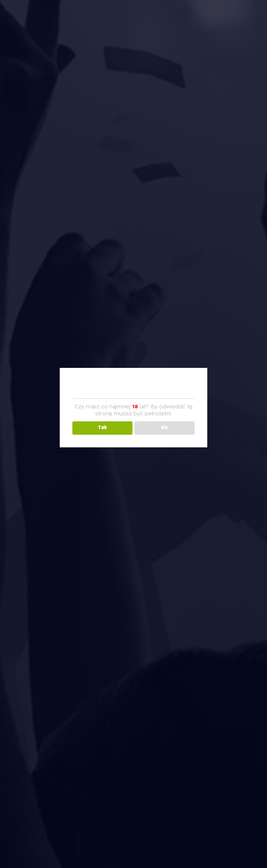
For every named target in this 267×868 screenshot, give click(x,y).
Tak (102, 428)
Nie (165, 428)
